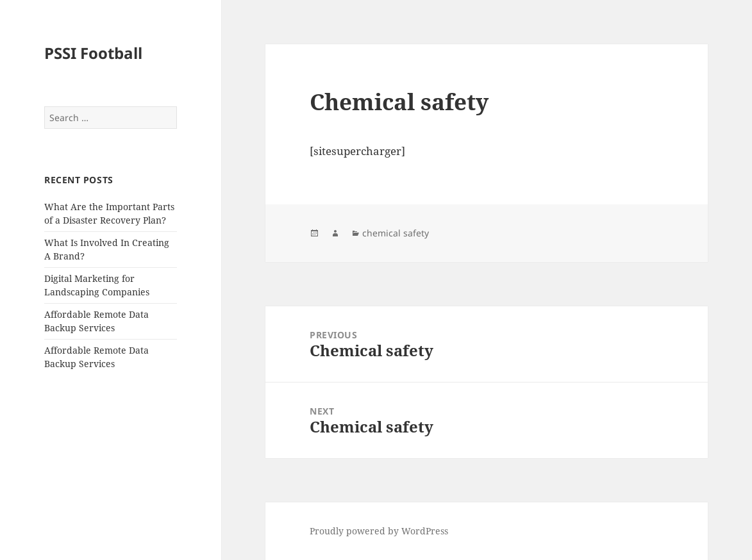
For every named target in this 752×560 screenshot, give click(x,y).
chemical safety (396, 233)
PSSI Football (93, 53)
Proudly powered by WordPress (379, 531)
